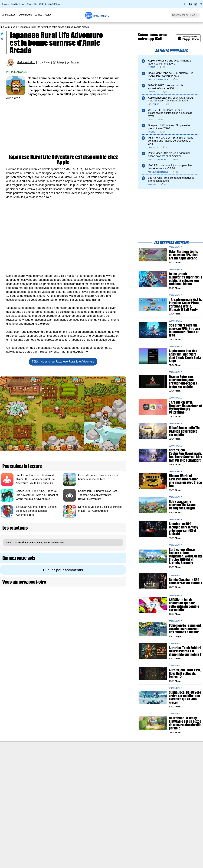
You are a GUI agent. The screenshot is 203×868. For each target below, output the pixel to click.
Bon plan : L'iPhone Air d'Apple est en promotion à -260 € (170, 127)
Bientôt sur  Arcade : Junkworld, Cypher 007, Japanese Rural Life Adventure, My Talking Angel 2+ (35, 479)
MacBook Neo (18, 4)
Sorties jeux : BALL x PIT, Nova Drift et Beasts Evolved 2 (185, 673)
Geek (48, 15)
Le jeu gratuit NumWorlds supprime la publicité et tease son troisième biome (186, 279)
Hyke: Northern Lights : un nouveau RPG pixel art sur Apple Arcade (184, 255)
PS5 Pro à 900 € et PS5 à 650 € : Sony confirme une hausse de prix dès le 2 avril (171, 141)
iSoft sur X (133, 770)
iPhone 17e (32, 4)
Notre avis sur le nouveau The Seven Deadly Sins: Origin (182, 505)
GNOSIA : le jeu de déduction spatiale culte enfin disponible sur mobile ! (184, 605)
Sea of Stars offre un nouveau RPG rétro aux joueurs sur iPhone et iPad (184, 330)
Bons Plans (25, 15)
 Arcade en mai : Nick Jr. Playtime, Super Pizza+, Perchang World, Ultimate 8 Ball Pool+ (185, 305)
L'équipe (33, 770)
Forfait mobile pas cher (90, 764)
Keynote (5, 4)
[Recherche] (185, 15)
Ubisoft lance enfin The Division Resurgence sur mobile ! (185, 431)
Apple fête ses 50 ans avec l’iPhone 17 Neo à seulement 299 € (170, 62)
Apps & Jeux (9, 15)
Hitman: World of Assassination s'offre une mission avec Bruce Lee (185, 481)
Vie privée (33, 776)
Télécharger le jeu (63, 362)
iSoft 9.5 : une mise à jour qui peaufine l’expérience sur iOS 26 (170, 167)
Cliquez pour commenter (63, 570)
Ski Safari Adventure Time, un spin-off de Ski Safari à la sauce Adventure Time (37, 511)
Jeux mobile (11, 27)
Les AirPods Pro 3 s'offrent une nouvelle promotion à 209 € (171, 179)
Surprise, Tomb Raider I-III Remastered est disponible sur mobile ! (186, 651)
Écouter (75, 63)
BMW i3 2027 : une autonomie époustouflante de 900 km (166, 87)
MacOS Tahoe (54, 4)
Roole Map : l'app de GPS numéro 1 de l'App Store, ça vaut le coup (171, 74)
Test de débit (85, 770)
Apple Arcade (17, 72)
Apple (39, 15)
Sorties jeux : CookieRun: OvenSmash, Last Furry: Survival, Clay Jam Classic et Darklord (185, 455)
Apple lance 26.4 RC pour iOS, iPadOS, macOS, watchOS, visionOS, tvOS (171, 99)
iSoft (31, 764)
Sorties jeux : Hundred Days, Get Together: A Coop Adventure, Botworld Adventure (98, 495)
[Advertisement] (63, 127)
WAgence (133, 764)
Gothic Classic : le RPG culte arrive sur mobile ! (185, 581)
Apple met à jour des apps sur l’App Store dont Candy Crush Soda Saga (185, 356)
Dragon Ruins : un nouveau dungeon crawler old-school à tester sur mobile (183, 381)
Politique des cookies (39, 782)
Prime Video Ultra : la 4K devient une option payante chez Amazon (169, 155)
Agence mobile (136, 758)
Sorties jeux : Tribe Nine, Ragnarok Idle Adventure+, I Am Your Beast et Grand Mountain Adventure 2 (37, 495)
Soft (101, 16)
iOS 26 (43, 4)
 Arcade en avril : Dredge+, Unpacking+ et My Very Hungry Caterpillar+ (185, 407)
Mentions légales (37, 788)
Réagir (60, 63)
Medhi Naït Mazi (26, 62)
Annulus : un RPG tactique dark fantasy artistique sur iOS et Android (183, 529)
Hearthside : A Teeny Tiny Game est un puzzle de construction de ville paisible (185, 723)
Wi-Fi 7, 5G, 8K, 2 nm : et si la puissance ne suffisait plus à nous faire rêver (170, 113)
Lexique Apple (85, 776)
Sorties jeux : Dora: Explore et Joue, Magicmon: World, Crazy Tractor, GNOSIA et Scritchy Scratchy (185, 556)
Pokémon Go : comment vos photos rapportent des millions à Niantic (185, 629)
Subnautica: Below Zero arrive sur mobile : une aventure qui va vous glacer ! (185, 697)
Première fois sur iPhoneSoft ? (44, 758)
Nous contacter (86, 758)
